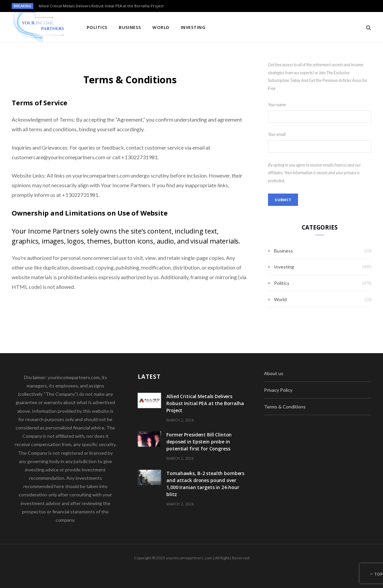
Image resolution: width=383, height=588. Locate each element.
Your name (320, 113)
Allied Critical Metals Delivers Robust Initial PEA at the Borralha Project (101, 6)
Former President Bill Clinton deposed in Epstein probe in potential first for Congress (199, 442)
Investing (193, 27)
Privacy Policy (278, 390)
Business (130, 27)
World (161, 27)
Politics (97, 27)
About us (274, 373)
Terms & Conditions (285, 407)
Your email (320, 142)
